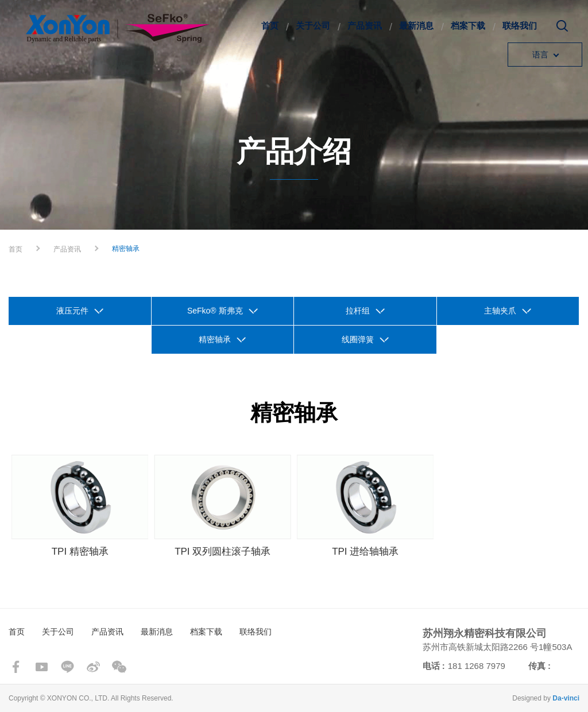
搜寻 (562, 30)
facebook (16, 667)
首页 (270, 26)
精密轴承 (215, 339)
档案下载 (468, 26)
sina (93, 667)
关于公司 (313, 26)
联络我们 (520, 26)
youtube (42, 667)
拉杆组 (358, 311)
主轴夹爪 (500, 311)
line (67, 667)
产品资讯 (365, 26)
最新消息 (416, 26)
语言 (540, 55)
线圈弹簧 (358, 339)
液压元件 (72, 311)
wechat (119, 667)
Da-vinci (566, 698)
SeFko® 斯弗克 (215, 311)
